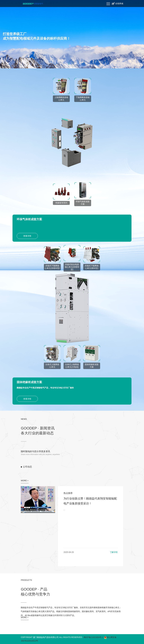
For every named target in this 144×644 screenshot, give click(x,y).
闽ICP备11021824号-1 (94, 637)
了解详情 (114, 552)
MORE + (25, 481)
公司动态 (27, 467)
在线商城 (119, 4)
